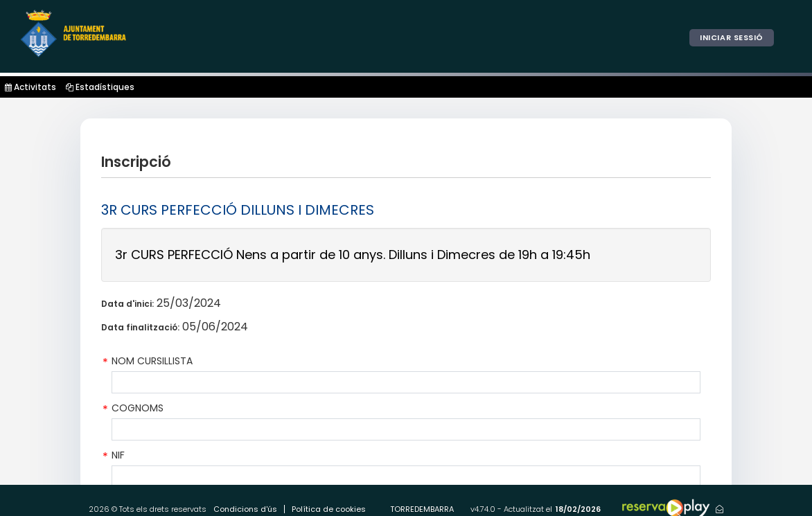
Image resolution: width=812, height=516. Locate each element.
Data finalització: (140, 327)
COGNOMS (138, 408)
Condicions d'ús (245, 509)
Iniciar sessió (732, 37)
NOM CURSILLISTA (152, 361)
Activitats (30, 87)
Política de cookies (329, 509)
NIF (118, 455)
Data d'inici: (127, 304)
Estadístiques (100, 87)
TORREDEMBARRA (422, 509)
